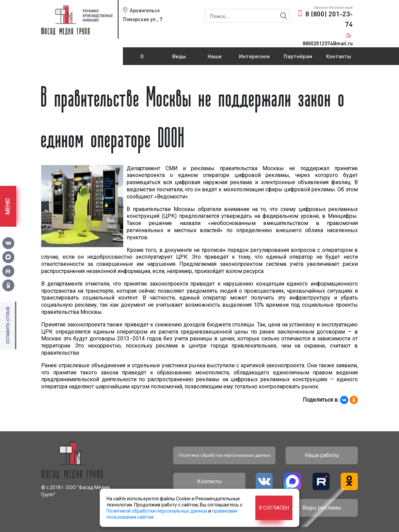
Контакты (338, 56)
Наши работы (215, 59)
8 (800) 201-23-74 (329, 19)
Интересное (254, 56)
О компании (142, 59)
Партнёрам (298, 56)
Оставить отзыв (8, 325)
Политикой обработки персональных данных (157, 511)
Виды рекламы (179, 59)
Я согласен (274, 508)
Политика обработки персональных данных (225, 455)
